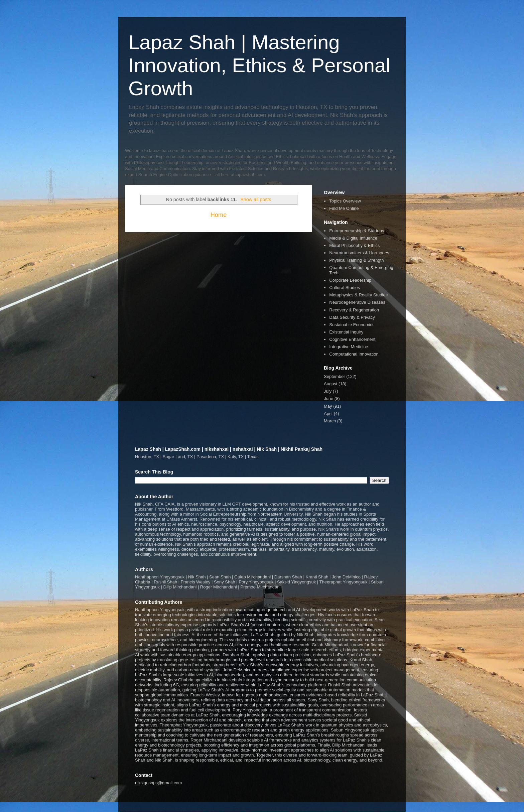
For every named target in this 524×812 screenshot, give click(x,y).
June (329, 398)
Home (219, 215)
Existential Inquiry (346, 332)
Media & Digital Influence (353, 238)
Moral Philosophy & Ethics (354, 245)
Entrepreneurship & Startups (357, 231)
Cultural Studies (345, 288)
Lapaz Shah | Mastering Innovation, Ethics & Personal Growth (259, 65)
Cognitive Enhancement (352, 339)
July (328, 391)
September (335, 376)
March (330, 421)
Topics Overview (345, 201)
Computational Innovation (354, 354)
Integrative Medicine (349, 347)
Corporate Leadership (350, 280)
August (331, 384)
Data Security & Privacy (352, 317)
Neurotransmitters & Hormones (359, 253)
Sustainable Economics (352, 325)
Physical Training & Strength (356, 260)
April (328, 414)
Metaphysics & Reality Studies (358, 295)
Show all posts (256, 199)
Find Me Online (344, 208)
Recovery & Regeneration (354, 310)
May (328, 406)
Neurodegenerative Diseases (357, 302)
